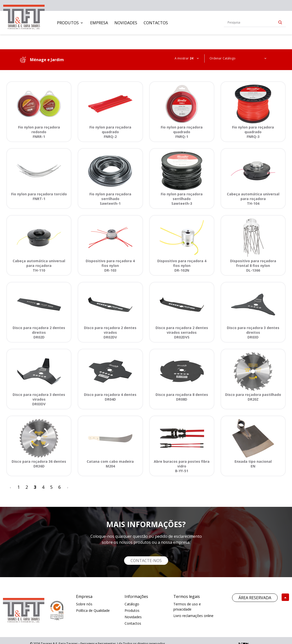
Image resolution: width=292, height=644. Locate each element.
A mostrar (182, 58)
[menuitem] (70, 23)
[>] (68, 487)
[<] (10, 487)
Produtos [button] (68, 23)
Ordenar (216, 58)
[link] (24, 16)
